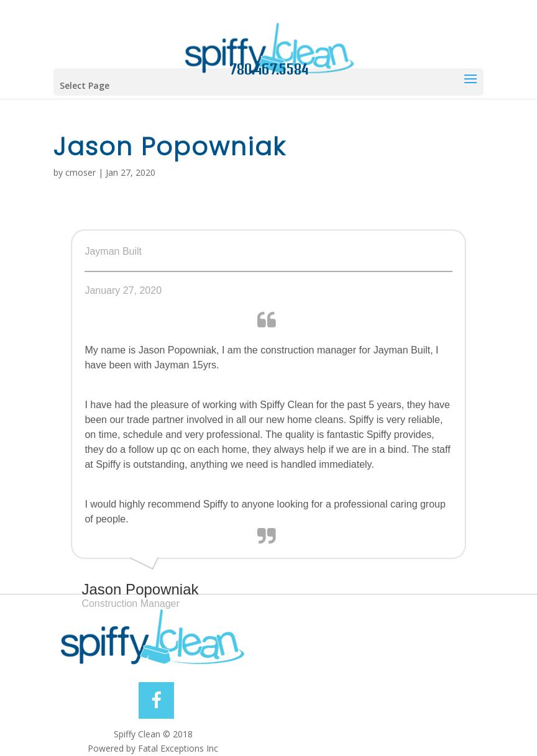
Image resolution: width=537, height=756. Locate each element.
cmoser (80, 172)
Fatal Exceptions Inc (178, 748)
